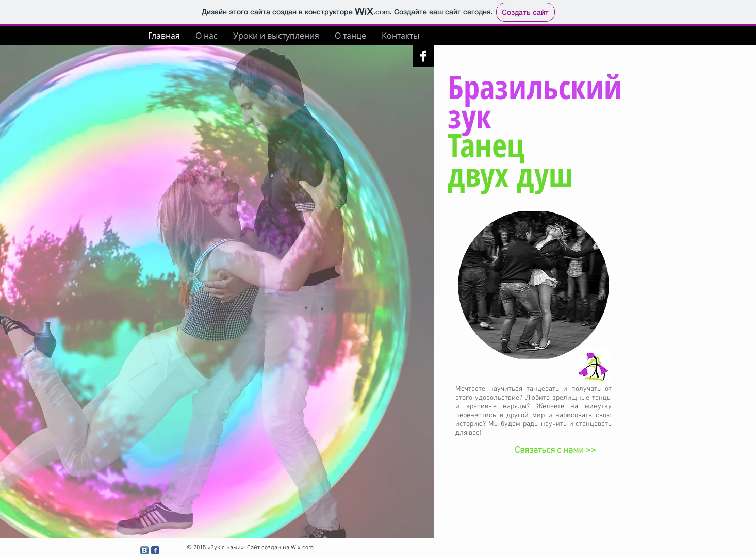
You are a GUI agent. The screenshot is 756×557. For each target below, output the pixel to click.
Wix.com (302, 548)
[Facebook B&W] (423, 56)
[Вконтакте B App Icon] (144, 550)
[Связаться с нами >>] (555, 450)
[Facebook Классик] (155, 550)
